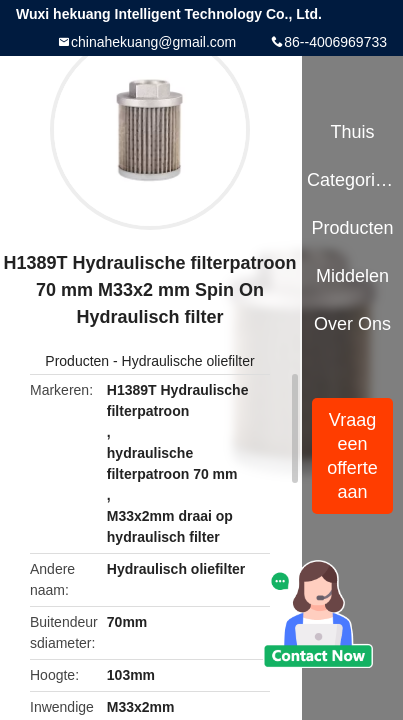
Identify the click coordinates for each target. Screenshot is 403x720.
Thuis (352, 132)
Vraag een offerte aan (352, 456)
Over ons (352, 324)
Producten (77, 361)
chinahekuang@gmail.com (153, 42)
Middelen (352, 276)
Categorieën (352, 180)
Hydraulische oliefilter (188, 361)
